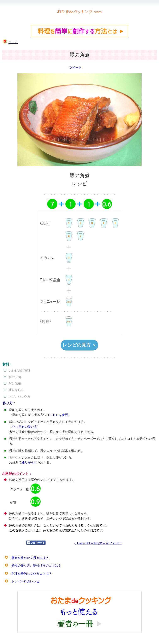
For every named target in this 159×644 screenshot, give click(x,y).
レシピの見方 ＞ (79, 345)
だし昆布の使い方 (25, 427)
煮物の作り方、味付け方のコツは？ (36, 566)
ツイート (75, 68)
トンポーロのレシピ (25, 581)
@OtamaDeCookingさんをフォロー (98, 543)
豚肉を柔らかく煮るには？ (30, 558)
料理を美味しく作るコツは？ (32, 574)
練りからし (29, 462)
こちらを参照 (59, 415)
